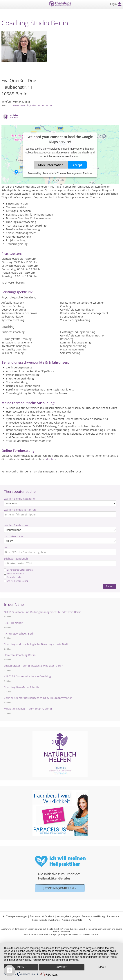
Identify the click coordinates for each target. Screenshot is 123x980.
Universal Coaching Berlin (20, 655)
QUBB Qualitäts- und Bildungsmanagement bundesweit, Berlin (43, 612)
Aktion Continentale (72, 920)
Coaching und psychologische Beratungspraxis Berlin (37, 644)
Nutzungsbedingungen (68, 916)
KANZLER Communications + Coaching (27, 676)
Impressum (113, 916)
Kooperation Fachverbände (46, 920)
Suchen (110, 586)
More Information (51, 165)
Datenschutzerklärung (93, 916)
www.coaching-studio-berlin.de (32, 105)
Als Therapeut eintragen (15, 916)
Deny (21, 967)
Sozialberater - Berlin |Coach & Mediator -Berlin (34, 666)
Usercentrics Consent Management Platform (67, 173)
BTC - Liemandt (13, 623)
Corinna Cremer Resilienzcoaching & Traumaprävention (38, 698)
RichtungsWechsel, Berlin (20, 634)
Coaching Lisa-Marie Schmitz (22, 687)
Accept (77, 165)
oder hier (50, 459)
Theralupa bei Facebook (42, 916)
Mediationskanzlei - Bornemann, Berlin (28, 709)
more (102, 967)
